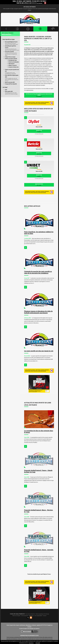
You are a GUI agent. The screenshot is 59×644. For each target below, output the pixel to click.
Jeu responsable (38, 616)
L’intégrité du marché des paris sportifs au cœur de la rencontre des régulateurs (38, 272)
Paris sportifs (39, 185)
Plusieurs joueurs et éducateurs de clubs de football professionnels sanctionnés (38, 312)
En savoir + (31, 643)
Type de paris (11, 64)
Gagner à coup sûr (13, 65)
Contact (45, 616)
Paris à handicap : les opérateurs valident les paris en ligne (39, 233)
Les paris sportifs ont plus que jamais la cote (39, 351)
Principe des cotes (13, 60)
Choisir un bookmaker (14, 62)
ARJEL (34, 51)
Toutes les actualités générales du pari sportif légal (39, 95)
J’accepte (38, 643)
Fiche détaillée (39, 134)
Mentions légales (17, 616)
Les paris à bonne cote (13, 67)
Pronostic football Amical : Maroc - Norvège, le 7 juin (39, 511)
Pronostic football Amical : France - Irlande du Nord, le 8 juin (38, 471)
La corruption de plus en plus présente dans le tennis (39, 431)
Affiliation (31, 616)
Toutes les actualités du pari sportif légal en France (39, 574)
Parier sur (39, 131)
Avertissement (25, 616)
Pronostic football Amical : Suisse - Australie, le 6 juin (39, 551)
